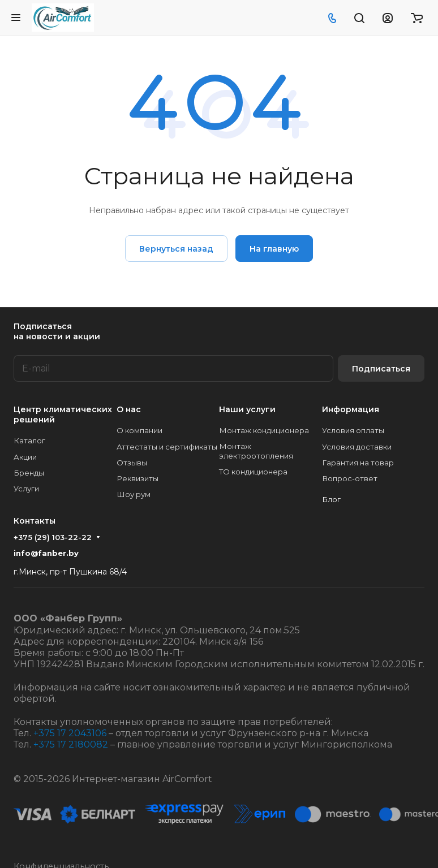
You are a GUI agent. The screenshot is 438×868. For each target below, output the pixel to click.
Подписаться (381, 369)
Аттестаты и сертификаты (167, 447)
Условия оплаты (353, 430)
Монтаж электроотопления (256, 451)
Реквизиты (138, 478)
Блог (331, 499)
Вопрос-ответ (350, 478)
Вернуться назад (176, 249)
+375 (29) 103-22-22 (53, 537)
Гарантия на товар (358, 463)
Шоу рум (134, 494)
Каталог (29, 441)
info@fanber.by (46, 553)
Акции (25, 457)
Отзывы (132, 463)
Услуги (26, 489)
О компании (139, 430)
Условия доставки (357, 447)
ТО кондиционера (253, 472)
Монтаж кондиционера (264, 430)
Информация (351, 409)
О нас (129, 409)
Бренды (29, 473)
